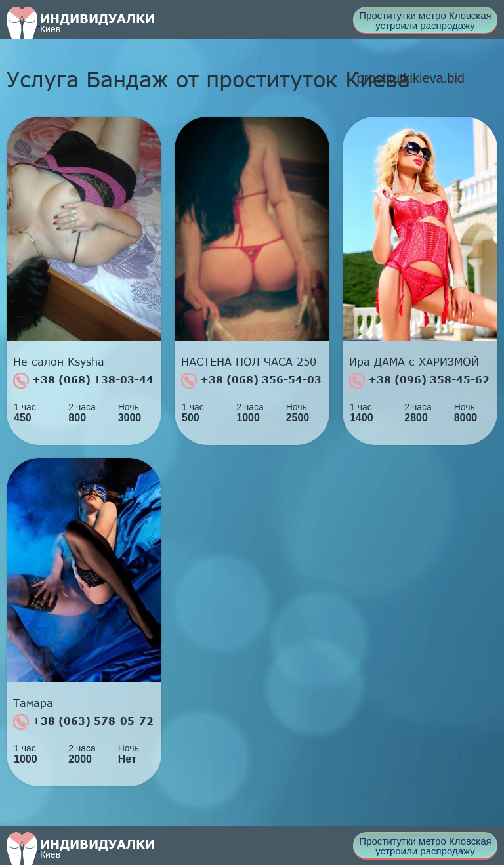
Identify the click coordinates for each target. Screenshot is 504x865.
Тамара (33, 703)
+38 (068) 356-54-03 (251, 381)
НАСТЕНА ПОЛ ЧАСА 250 (249, 362)
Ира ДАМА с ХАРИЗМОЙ (414, 362)
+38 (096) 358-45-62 (419, 381)
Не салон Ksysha (59, 362)
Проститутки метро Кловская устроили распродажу (425, 20)
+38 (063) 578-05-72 (83, 722)
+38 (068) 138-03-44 (83, 381)
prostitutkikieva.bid (410, 78)
